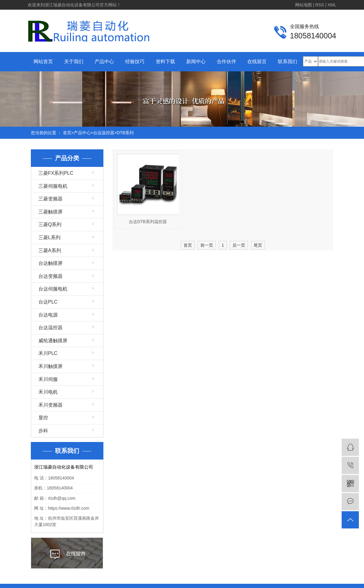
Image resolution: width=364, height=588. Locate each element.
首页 (67, 133)
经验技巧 (135, 62)
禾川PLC (48, 353)
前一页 (207, 245)
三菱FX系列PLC (56, 173)
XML (332, 5)
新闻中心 (196, 62)
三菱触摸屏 (50, 212)
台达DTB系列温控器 (148, 222)
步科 (43, 431)
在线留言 (257, 62)
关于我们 (74, 62)
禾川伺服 (48, 379)
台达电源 (48, 315)
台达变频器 (50, 276)
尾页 (258, 245)
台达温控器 (104, 133)
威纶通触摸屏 (53, 341)
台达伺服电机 (53, 289)
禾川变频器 (50, 405)
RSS (320, 5)
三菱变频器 (50, 199)
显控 (43, 418)
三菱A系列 (50, 250)
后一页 (239, 245)
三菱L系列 (49, 237)
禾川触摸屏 (50, 366)
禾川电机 (48, 392)
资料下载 (165, 62)
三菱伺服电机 (53, 186)
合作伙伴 (226, 62)
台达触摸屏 (50, 263)
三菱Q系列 (50, 224)
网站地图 (304, 5)
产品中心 (104, 62)
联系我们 (288, 62)
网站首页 (43, 62)
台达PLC (48, 302)
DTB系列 (125, 133)
